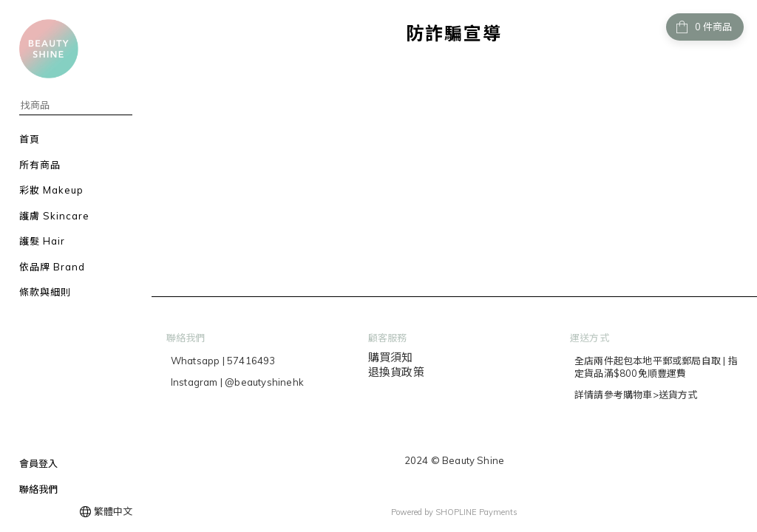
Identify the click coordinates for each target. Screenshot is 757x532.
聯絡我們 (38, 489)
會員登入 (38, 463)
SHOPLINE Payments (476, 512)
